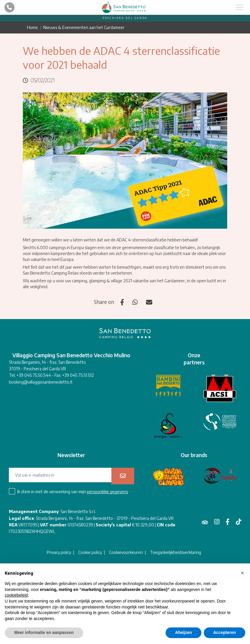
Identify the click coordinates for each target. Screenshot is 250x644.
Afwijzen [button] (184, 632)
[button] (242, 573)
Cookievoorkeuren (126, 552)
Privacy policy (59, 552)
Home (32, 27)
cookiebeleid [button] (16, 595)
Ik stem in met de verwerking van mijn (73, 492)
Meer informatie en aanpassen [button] (44, 632)
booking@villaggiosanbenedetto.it (41, 382)
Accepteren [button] (225, 632)
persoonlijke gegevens (107, 492)
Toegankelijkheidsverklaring (176, 552)
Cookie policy (90, 552)
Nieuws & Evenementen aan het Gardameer (84, 27)
